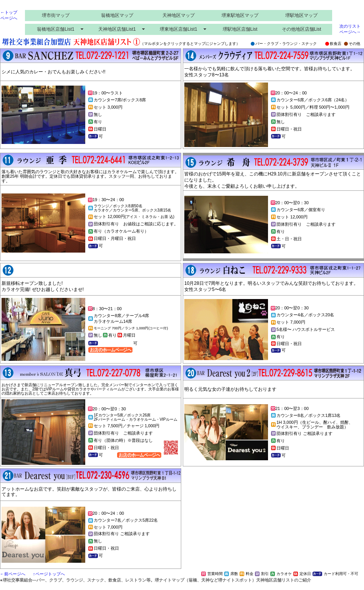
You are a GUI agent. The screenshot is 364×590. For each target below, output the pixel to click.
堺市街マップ (56, 15)
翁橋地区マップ (117, 15)
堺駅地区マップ (301, 15)
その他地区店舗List (302, 29)
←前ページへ (13, 574)
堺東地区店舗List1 (178, 29)
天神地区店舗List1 (117, 29)
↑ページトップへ (49, 574)
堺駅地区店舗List (240, 29)
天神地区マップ (179, 15)
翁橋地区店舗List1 (55, 29)
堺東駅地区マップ (240, 15)
